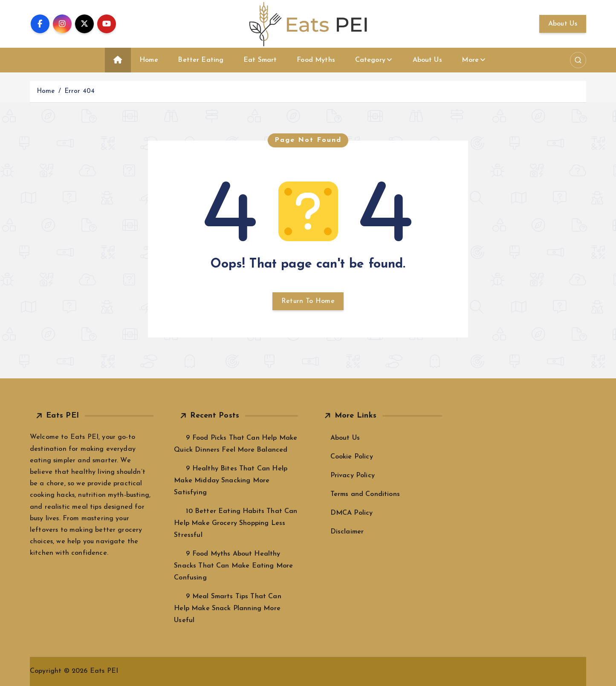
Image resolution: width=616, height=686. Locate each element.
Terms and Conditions (365, 494)
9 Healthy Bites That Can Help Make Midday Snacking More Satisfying (231, 481)
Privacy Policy (353, 476)
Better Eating (201, 60)
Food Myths (316, 60)
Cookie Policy (352, 457)
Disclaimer (347, 532)
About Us (563, 24)
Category (370, 60)
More (470, 60)
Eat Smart (260, 60)
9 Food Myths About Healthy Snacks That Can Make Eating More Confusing (233, 566)
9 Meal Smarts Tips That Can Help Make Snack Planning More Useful (228, 608)
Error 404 (80, 91)
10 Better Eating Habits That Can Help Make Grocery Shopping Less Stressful (236, 523)
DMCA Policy (352, 513)
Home (149, 60)
